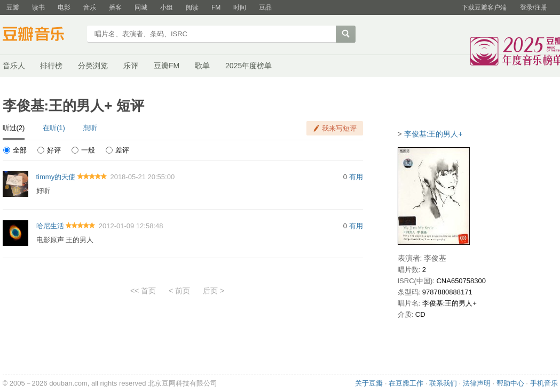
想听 (90, 128)
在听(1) (54, 128)
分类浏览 (93, 66)
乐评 (131, 66)
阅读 (192, 7)
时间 (240, 7)
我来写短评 (339, 128)
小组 (167, 7)
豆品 (265, 7)
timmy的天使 (56, 177)
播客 (115, 7)
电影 (64, 7)
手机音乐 (544, 383)
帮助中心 (510, 383)
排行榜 (51, 66)
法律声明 (477, 383)
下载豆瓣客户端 (484, 7)
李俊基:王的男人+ (433, 134)
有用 (356, 177)
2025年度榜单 (249, 66)
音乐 (90, 7)
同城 (141, 7)
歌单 (202, 66)
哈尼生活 (50, 226)
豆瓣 (13, 7)
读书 (38, 7)
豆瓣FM (167, 66)
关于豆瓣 (369, 383)
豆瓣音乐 (41, 35)
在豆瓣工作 (406, 383)
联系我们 (443, 383)
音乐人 (14, 66)
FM (216, 7)
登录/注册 (534, 7)
